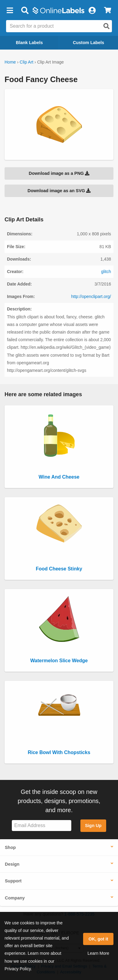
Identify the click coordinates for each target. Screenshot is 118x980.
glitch (106, 272)
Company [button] (15, 898)
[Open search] (106, 26)
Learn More (98, 953)
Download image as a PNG (59, 173)
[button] (10, 11)
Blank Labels (29, 43)
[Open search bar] (25, 11)
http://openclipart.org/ (91, 296)
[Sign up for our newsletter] (42, 826)
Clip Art (27, 62)
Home (10, 62)
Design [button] (12, 864)
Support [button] (13, 881)
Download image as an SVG (59, 191)
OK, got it (98, 939)
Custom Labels (88, 43)
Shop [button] (10, 847)
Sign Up (93, 826)
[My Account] (92, 11)
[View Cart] (108, 11)
